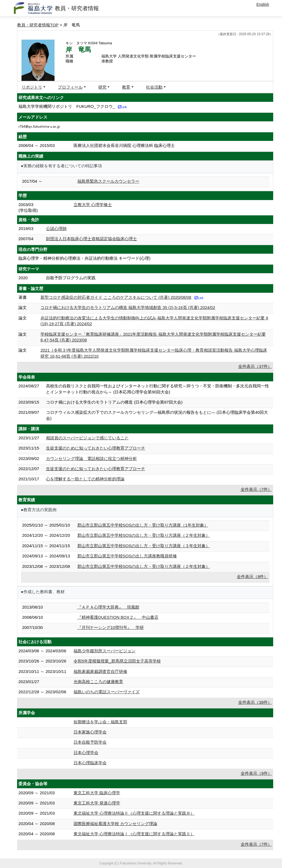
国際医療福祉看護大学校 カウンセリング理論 (115, 824)
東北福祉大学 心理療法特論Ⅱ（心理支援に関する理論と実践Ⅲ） (134, 813)
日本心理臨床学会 (90, 763)
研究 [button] (102, 87)
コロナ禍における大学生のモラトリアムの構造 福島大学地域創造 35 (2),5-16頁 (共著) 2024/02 (128, 307)
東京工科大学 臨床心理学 (97, 793)
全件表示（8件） (252, 577)
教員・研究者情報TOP (38, 25)
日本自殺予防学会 (90, 742)
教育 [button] (126, 87)
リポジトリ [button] (32, 87)
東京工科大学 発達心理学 (97, 803)
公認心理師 (56, 228)
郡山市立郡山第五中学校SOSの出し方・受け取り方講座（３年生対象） (144, 546)
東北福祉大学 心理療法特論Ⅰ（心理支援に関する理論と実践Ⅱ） (134, 834)
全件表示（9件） (256, 773)
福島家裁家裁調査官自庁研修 (100, 671)
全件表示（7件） (256, 489)
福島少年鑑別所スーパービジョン (105, 651)
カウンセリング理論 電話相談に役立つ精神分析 (91, 458)
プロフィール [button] (70, 87)
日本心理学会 (86, 753)
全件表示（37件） (255, 366)
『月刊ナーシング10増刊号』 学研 (111, 627)
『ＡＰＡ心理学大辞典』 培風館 (108, 607)
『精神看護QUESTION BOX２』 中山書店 (118, 617)
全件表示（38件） (255, 702)
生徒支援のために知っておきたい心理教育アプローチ (96, 448)
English (263, 4)
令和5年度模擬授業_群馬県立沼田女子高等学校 (117, 661)
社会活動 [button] (154, 87)
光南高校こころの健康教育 (98, 682)
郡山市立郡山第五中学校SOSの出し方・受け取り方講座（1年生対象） (143, 525)
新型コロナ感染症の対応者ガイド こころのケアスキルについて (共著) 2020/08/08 (116, 297)
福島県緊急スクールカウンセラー (108, 181)
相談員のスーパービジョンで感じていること (87, 438)
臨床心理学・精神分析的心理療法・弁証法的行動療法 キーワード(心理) (84, 258)
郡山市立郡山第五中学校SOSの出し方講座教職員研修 (127, 556)
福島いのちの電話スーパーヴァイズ (107, 692)
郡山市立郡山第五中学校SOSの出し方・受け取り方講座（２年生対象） (144, 535)
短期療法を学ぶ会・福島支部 (100, 722)
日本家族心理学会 (90, 732)
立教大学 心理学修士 (93, 205)
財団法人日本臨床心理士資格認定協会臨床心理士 (91, 239)
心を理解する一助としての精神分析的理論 (85, 479)
